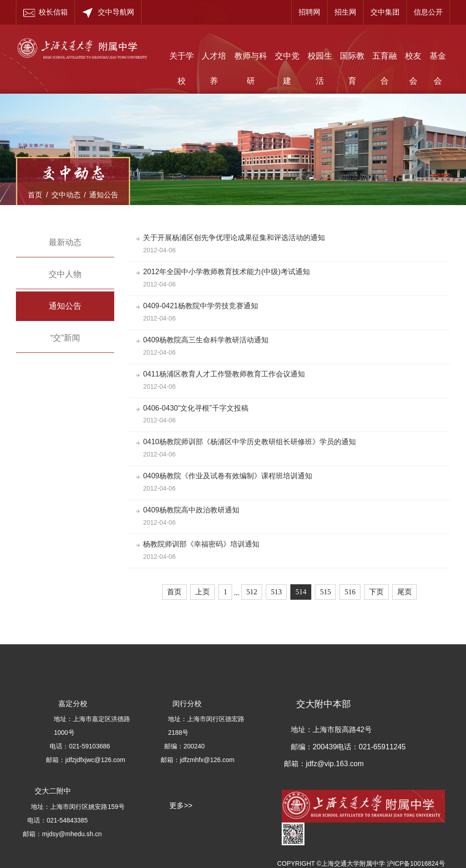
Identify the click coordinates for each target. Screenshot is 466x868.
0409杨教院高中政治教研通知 (192, 510)
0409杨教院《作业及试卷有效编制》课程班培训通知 (229, 476)
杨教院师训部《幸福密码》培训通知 (203, 544)
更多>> (181, 805)
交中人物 (65, 274)
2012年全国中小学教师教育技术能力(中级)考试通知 (228, 272)
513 (276, 592)
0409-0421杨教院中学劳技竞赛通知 (202, 306)
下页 (376, 592)
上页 (203, 592)
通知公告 (104, 195)
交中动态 (66, 195)
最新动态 (65, 242)
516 (350, 592)
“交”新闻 (65, 338)
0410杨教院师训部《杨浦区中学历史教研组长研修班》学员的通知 (251, 442)
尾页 (405, 592)
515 (325, 592)
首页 (35, 195)
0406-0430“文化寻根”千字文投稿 (197, 408)
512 (252, 592)
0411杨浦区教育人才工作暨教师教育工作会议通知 (225, 374)
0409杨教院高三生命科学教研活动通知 (207, 340)
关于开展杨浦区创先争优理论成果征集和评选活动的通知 (235, 238)
